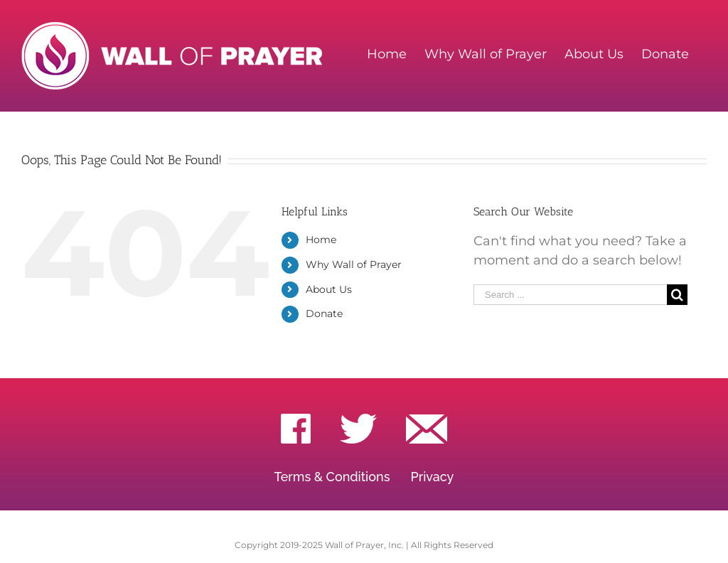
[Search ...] (570, 295)
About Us (329, 289)
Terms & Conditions (332, 477)
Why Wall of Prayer (354, 264)
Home (321, 240)
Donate (324, 313)
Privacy (432, 477)
